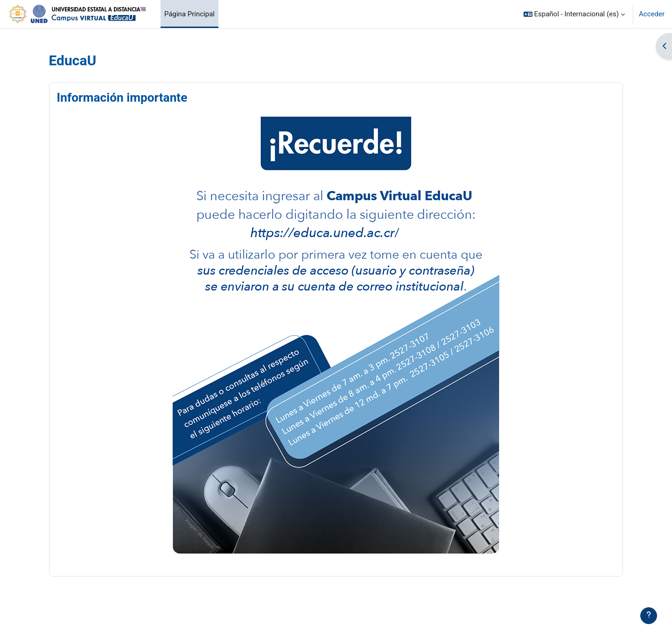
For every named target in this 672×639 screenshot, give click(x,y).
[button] (574, 14)
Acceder (652, 14)
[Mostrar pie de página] (649, 616)
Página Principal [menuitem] (189, 14)
